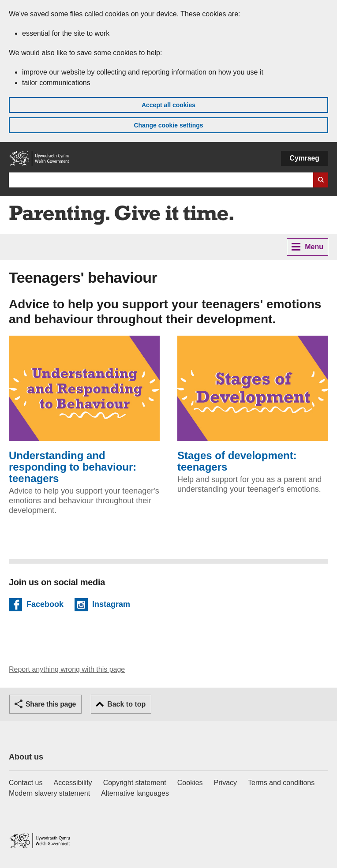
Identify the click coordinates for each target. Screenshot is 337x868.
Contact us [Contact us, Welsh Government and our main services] (26, 783)
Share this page (51, 704)
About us (26, 757)
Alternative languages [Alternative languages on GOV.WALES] (135, 793)
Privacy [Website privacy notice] (225, 783)
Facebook (45, 606)
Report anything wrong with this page (67, 669)
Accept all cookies (168, 105)
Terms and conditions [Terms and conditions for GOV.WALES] (281, 783)
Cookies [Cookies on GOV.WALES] (190, 783)
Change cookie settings (168, 125)
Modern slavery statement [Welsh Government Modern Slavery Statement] (49, 793)
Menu (307, 247)
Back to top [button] (126, 704)
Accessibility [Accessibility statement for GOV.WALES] (73, 783)
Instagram (111, 606)
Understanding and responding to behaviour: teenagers (84, 410)
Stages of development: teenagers (253, 404)
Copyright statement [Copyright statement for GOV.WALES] (135, 783)
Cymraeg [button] (305, 158)
